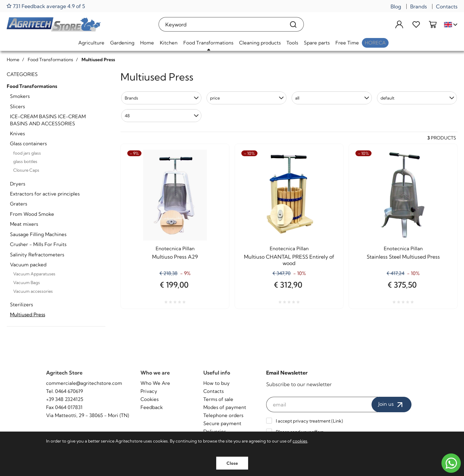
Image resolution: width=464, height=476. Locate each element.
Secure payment (222, 423)
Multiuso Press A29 (175, 257)
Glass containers (28, 143)
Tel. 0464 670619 (64, 391)
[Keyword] (221, 24)
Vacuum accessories (33, 291)
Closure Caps (26, 170)
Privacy (149, 391)
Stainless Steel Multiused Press (403, 257)
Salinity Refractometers (37, 255)
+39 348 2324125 (65, 399)
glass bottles (25, 161)
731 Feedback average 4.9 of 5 (46, 6)
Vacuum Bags (27, 282)
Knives (17, 133)
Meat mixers (24, 224)
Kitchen (169, 43)
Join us (391, 405)
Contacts (447, 6)
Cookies (150, 399)
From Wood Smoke (32, 214)
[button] (161, 98)
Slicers (17, 106)
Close (232, 463)
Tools (292, 43)
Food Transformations (208, 43)
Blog (396, 6)
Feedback (152, 407)
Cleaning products (260, 43)
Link (337, 421)
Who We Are (155, 383)
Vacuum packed (28, 265)
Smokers (20, 96)
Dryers (18, 184)
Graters (19, 204)
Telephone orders (223, 415)
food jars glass (27, 153)
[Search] (293, 24)
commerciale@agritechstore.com (84, 383)
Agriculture (91, 43)
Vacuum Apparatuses (34, 274)
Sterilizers (21, 305)
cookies (300, 441)
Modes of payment (225, 407)
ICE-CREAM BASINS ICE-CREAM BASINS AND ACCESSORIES (48, 120)
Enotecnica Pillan (175, 248)
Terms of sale (218, 399)
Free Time (347, 43)
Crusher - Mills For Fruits (38, 244)
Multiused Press (28, 314)
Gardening (122, 43)
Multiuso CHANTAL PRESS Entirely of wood (289, 260)
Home (147, 43)
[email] (322, 405)
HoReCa (375, 43)
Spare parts (317, 43)
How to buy (217, 383)
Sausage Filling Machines (38, 234)
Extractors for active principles (45, 194)
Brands (419, 6)
